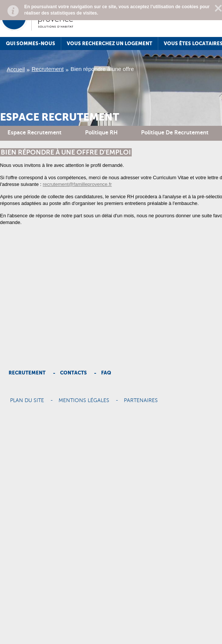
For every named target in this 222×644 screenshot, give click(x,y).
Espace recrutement (35, 132)
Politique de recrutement (175, 132)
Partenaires (141, 401)
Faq (106, 373)
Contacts (74, 373)
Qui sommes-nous (31, 43)
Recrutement (48, 69)
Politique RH (101, 132)
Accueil (16, 69)
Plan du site (27, 401)
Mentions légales (84, 401)
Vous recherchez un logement (110, 43)
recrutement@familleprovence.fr (77, 184)
